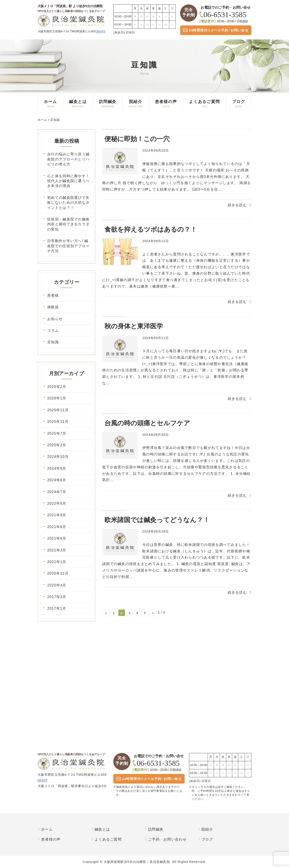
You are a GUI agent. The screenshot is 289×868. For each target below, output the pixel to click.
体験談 (53, 307)
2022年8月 (57, 503)
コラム (53, 330)
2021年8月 (57, 527)
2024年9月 (57, 468)
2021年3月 (57, 550)
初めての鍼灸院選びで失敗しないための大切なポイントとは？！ (68, 203)
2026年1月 (57, 398)
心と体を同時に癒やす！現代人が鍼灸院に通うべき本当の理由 (68, 181)
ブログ (239, 104)
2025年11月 (58, 422)
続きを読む (237, 205)
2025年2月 (57, 445)
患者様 (53, 295)
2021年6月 (57, 538)
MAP (101, 31)
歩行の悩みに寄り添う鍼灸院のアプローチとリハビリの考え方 (68, 159)
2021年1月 (57, 562)
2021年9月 (57, 515)
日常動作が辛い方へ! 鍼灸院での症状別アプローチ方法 (68, 246)
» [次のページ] (153, 613)
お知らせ (55, 319)
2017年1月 (57, 608)
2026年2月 (57, 387)
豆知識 (53, 342)
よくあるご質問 (204, 104)
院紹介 (136, 104)
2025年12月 (58, 410)
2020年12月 (58, 573)
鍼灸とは (78, 104)
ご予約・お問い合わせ (167, 839)
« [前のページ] (106, 613)
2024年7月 (57, 492)
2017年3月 (57, 597)
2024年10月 (58, 457)
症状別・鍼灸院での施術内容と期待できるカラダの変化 (68, 224)
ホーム (50, 104)
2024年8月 (57, 480)
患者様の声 (166, 104)
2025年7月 (57, 433)
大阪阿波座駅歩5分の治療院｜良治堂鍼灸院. (137, 862)
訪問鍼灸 (108, 104)
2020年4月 (57, 585)
